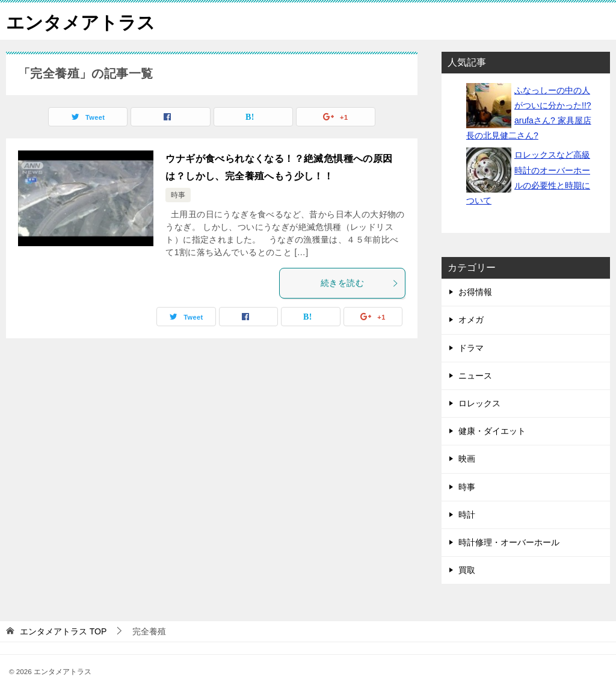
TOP (63, 631)
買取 (467, 569)
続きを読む (360, 283)
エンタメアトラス (81, 21)
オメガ (471, 320)
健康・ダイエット (492, 430)
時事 (178, 195)
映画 (467, 459)
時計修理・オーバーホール (509, 542)
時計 (467, 514)
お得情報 (475, 292)
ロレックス (479, 403)
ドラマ (471, 347)
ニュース (475, 375)
